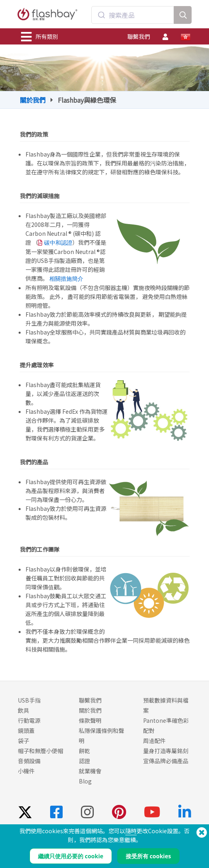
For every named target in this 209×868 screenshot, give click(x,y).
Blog (85, 781)
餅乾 (84, 751)
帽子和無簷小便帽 (40, 751)
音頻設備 (29, 761)
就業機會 (90, 771)
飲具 (23, 710)
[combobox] (133, 15)
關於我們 (33, 100)
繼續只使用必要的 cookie (71, 856)
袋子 (23, 741)
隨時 (131, 831)
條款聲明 (90, 720)
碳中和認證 (58, 243)
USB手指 (29, 700)
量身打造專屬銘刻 (166, 751)
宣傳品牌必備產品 (166, 761)
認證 (84, 761)
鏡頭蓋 (26, 730)
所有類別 (40, 37)
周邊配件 (154, 741)
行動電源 (29, 720)
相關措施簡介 (66, 279)
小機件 (26, 771)
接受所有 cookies (148, 856)
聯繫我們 (139, 36)
